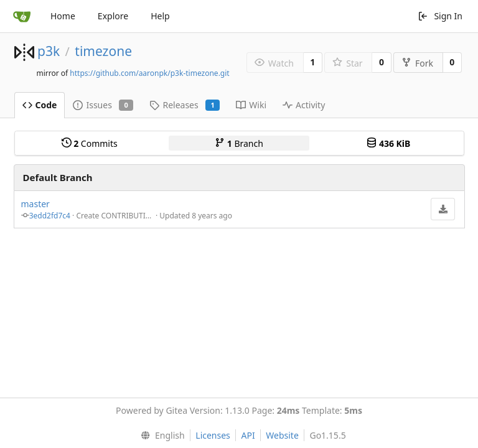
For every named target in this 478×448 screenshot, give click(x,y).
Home (63, 16)
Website (282, 435)
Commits (90, 143)
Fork (417, 63)
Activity (304, 105)
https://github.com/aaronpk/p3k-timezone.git (149, 73)
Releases (185, 105)
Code (40, 105)
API (248, 435)
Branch (239, 143)
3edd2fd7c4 (50, 216)
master (35, 204)
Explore (113, 16)
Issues (103, 105)
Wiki (251, 105)
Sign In (440, 16)
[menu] (160, 436)
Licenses (213, 435)
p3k (49, 51)
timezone (103, 51)
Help (160, 16)
